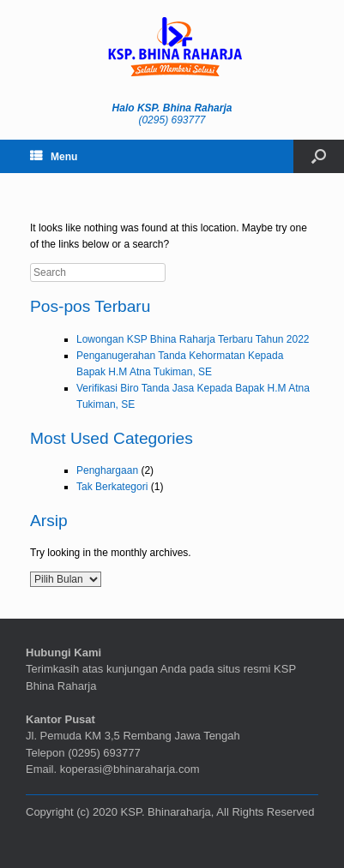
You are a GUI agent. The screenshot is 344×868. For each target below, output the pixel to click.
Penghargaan (107, 470)
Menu (54, 157)
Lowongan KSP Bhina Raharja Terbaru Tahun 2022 (193, 339)
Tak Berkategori (112, 487)
